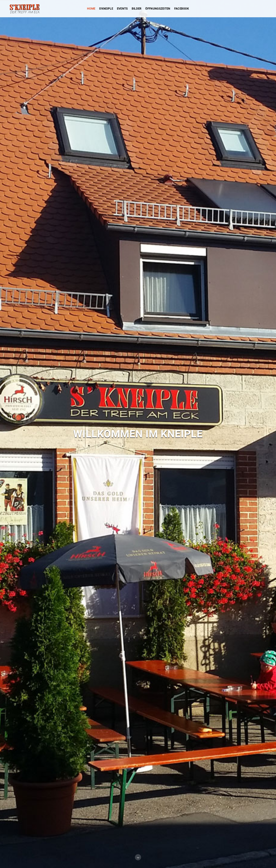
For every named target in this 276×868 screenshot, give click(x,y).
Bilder (137, 9)
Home (91, 9)
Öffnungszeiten (158, 9)
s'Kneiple (106, 9)
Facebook (182, 9)
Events (122, 9)
